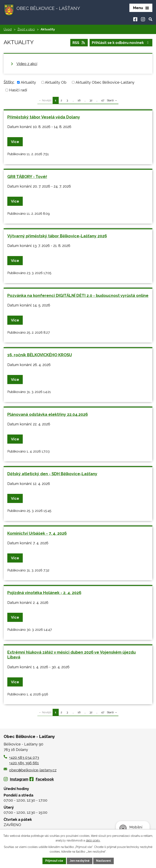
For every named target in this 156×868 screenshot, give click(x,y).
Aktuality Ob (56, 82)
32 (91, 100)
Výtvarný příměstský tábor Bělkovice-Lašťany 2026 (57, 236)
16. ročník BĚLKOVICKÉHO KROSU (40, 355)
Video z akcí (27, 64)
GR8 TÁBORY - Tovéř (27, 177)
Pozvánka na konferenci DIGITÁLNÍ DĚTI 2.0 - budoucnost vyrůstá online (78, 296)
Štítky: (9, 82)
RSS (79, 43)
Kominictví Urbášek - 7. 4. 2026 (37, 533)
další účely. (93, 840)
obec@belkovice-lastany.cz (30, 770)
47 (103, 100)
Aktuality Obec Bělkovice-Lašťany (105, 82)
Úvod (8, 29)
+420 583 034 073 (24, 757)
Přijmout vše (54, 861)
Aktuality (28, 82)
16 (79, 100)
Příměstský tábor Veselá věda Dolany (44, 117)
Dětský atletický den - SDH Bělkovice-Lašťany (52, 474)
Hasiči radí (18, 90)
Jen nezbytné (80, 861)
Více (15, 142)
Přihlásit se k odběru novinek (121, 43)
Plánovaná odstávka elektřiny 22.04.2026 (48, 414)
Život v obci (26, 29)
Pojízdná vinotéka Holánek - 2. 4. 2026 (44, 593)
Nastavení (103, 861)
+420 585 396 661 (24, 763)
